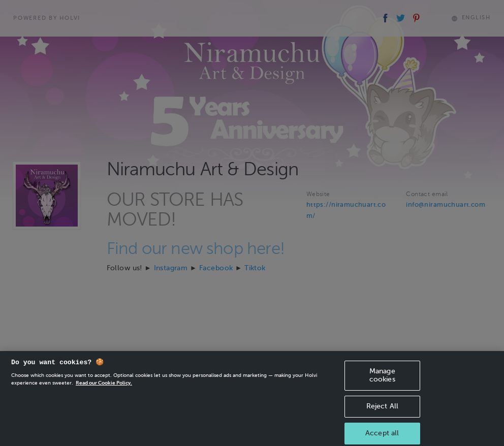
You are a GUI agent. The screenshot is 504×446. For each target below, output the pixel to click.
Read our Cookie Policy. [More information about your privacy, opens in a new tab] (104, 387)
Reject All (382, 411)
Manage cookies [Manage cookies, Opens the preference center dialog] (382, 380)
